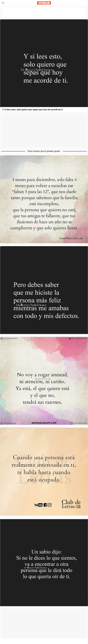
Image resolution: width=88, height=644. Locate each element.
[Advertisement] (44, 131)
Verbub (44, 3)
